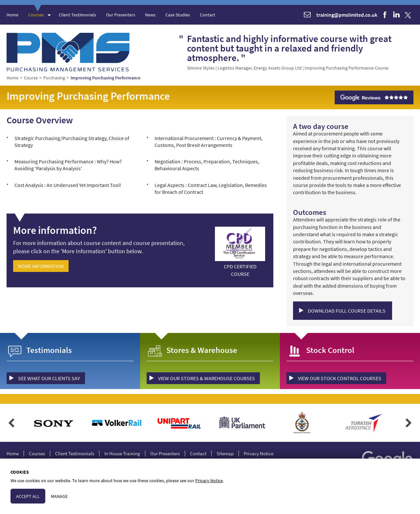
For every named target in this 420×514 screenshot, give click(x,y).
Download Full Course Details (347, 311)
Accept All (28, 496)
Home (12, 15)
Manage (59, 496)
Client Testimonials (77, 15)
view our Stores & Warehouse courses (207, 378)
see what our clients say (49, 378)
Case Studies (178, 15)
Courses (36, 15)
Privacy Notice (259, 454)
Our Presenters (121, 15)
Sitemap (225, 454)
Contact (208, 15)
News (150, 15)
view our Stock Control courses (340, 378)
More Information (41, 266)
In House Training (122, 454)
